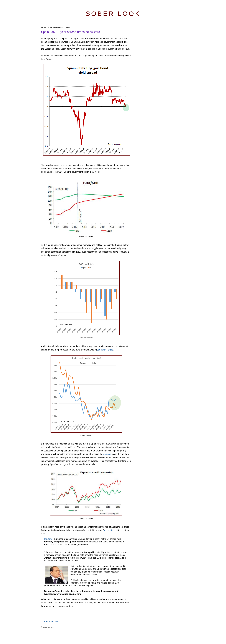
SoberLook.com (52, 622)
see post (107, 454)
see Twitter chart (105, 350)
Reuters (48, 539)
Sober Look (113, 14)
